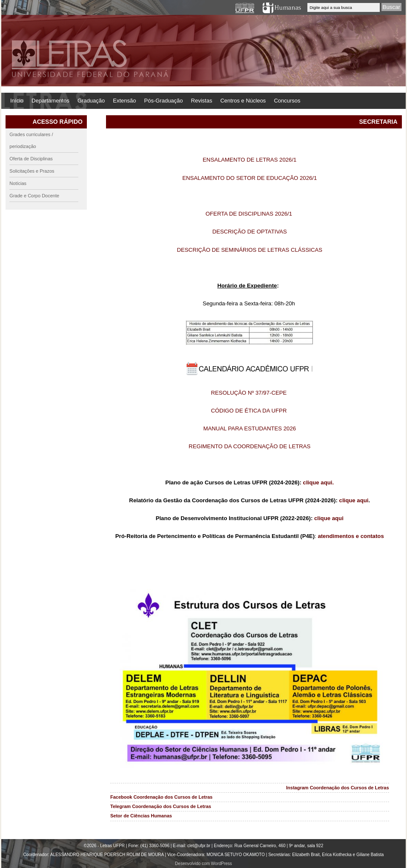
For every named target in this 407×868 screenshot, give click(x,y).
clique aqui (354, 500)
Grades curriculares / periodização (31, 140)
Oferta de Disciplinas (31, 159)
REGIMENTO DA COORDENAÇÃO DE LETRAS (249, 446)
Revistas (202, 101)
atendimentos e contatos (351, 536)
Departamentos (50, 101)
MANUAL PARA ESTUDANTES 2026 (249, 428)
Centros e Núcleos (243, 101)
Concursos (287, 101)
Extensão (124, 101)
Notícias (18, 183)
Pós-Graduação (164, 101)
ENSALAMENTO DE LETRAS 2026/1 (249, 160)
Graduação (91, 101)
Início (17, 101)
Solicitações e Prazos (32, 171)
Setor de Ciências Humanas (141, 816)
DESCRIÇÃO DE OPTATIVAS (250, 232)
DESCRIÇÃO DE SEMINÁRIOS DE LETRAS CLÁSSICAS (250, 250)
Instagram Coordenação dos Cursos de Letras (337, 788)
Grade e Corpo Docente (34, 196)
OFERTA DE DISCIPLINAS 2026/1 (250, 214)
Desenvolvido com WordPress (203, 864)
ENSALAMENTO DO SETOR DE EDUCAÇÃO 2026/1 (249, 178)
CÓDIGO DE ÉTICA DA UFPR (249, 411)
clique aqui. (319, 482)
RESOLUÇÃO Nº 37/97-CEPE (249, 393)
